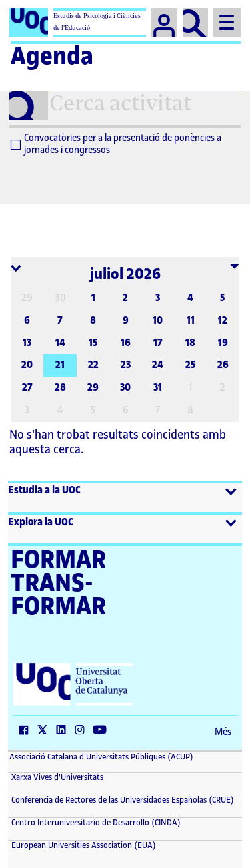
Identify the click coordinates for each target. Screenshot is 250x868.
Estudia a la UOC (44, 490)
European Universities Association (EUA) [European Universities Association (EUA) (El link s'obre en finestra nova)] (83, 845)
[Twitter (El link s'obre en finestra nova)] (45, 731)
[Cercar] (196, 23)
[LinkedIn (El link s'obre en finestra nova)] (64, 731)
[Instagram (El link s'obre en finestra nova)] (83, 731)
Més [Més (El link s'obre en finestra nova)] (223, 732)
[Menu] (227, 23)
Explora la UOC (41, 522)
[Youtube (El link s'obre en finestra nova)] (103, 731)
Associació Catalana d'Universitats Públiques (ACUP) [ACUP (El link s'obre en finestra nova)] (101, 757)
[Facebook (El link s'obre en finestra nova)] (27, 731)
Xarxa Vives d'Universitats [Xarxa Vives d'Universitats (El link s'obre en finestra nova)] (56, 777)
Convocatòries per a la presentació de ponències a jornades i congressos (116, 145)
